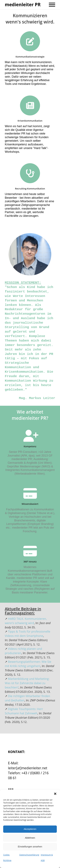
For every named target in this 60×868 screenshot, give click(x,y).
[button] (55, 794)
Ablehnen (30, 838)
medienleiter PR (23, 5)
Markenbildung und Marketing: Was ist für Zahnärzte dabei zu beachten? (27, 683)
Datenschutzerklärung (29, 855)
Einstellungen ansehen (30, 847)
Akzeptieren (30, 829)
